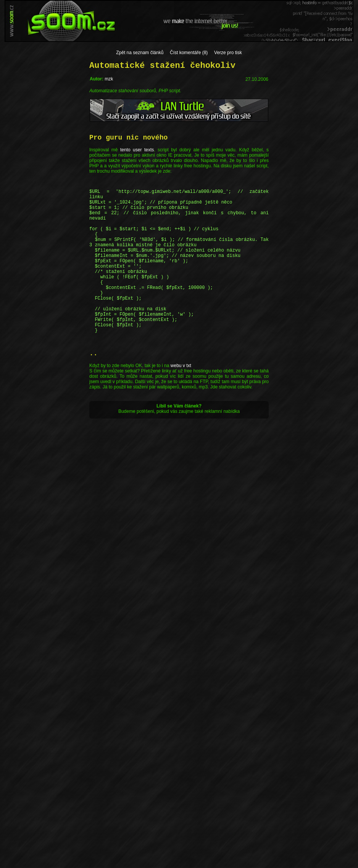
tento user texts (137, 150)
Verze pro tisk (228, 53)
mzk (109, 79)
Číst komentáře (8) (189, 53)
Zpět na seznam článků (140, 53)
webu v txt (181, 401)
